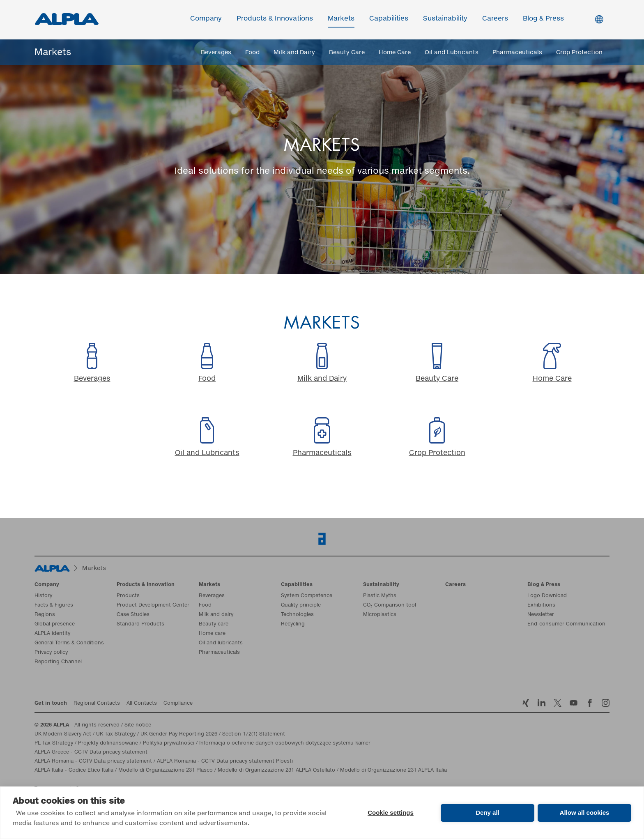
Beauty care (214, 625)
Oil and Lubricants (452, 53)
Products (128, 596)
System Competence (307, 596)
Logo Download (547, 596)
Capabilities (389, 19)
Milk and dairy (216, 615)
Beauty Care (347, 53)
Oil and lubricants (221, 644)
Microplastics (380, 615)
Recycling (293, 625)
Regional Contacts (97, 704)
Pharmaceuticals (517, 53)
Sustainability (446, 19)
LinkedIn (542, 703)
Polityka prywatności (169, 744)
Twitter (558, 703)
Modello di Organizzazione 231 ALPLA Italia (393, 771)
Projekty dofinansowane (108, 744)
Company (206, 19)
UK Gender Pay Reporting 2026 (179, 735)
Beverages (216, 53)
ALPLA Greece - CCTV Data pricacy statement (91, 753)
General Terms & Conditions (69, 644)
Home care (212, 634)
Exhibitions (541, 606)
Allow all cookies (585, 813)
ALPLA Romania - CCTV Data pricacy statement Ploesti (225, 762)
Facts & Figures (54, 606)
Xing (526, 703)
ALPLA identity (52, 634)
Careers (496, 19)
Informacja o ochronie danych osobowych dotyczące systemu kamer (285, 744)
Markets (342, 19)
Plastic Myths (380, 596)
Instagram (606, 703)
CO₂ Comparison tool (390, 606)
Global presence (55, 625)
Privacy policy (51, 653)
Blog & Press (544, 19)
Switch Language (600, 20)
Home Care (395, 53)
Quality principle (301, 606)
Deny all (488, 813)
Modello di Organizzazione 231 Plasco (166, 771)
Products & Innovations (275, 19)
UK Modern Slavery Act (63, 735)
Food (252, 53)
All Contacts (142, 704)
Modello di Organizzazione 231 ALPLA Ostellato (276, 771)
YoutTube (574, 703)
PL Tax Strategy (54, 744)
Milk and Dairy (294, 53)
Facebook (590, 703)
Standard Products (140, 625)
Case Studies (133, 615)
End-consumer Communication (566, 625)
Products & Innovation (146, 585)
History (43, 596)
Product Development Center (153, 606)
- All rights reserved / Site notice (93, 726)
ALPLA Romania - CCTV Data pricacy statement (93, 762)
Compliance (178, 704)
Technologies (297, 615)
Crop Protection (579, 53)
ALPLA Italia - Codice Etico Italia (74, 771)
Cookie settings (391, 813)
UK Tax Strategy (116, 735)
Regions (45, 615)
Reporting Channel (58, 662)
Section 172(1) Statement (254, 735)
